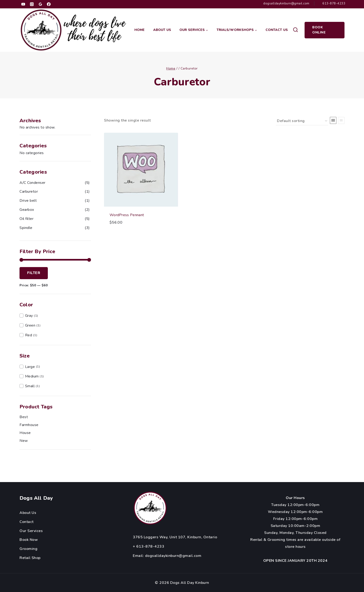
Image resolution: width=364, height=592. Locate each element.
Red (29, 335)
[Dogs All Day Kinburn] (74, 30)
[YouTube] (23, 4)
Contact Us (277, 30)
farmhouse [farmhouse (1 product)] (29, 425)
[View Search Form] (295, 30)
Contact (27, 522)
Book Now (29, 540)
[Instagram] (32, 4)
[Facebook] (49, 4)
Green (30, 325)
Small (30, 386)
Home (140, 30)
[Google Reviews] (40, 4)
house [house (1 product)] (25, 433)
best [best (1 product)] (24, 417)
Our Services (31, 531)
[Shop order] (302, 121)
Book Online (319, 30)
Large (30, 367)
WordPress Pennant (127, 215)
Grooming (28, 549)
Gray (29, 316)
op (38, 558)
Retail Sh (28, 558)
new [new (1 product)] (24, 441)
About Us (162, 30)
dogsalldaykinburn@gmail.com (173, 556)
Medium (32, 376)
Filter (34, 273)
